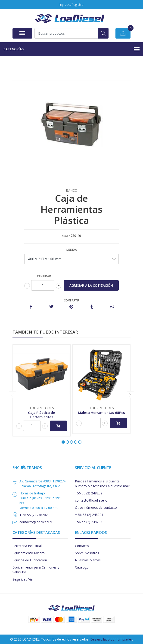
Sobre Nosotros (87, 553)
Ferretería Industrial (27, 546)
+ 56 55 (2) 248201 (89, 515)
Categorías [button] (71, 49)
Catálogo (82, 567)
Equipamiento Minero (29, 553)
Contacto (82, 546)
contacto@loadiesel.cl (36, 522)
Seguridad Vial (23, 579)
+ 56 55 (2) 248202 (34, 515)
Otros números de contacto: (96, 507)
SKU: (65, 236)
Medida (72, 250)
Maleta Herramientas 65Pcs (101, 412)
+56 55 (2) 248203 (89, 522)
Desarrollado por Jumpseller (111, 639)
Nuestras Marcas (88, 560)
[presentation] (12, 395)
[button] (63, 442)
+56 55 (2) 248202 (89, 493)
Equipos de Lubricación (30, 560)
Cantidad (44, 276)
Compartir (72, 300)
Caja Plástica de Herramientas (42, 415)
